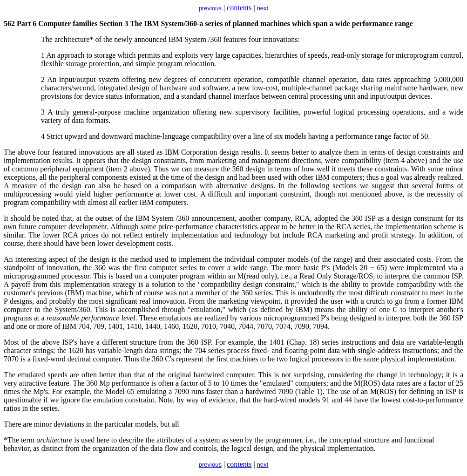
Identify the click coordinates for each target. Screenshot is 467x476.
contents (239, 8)
